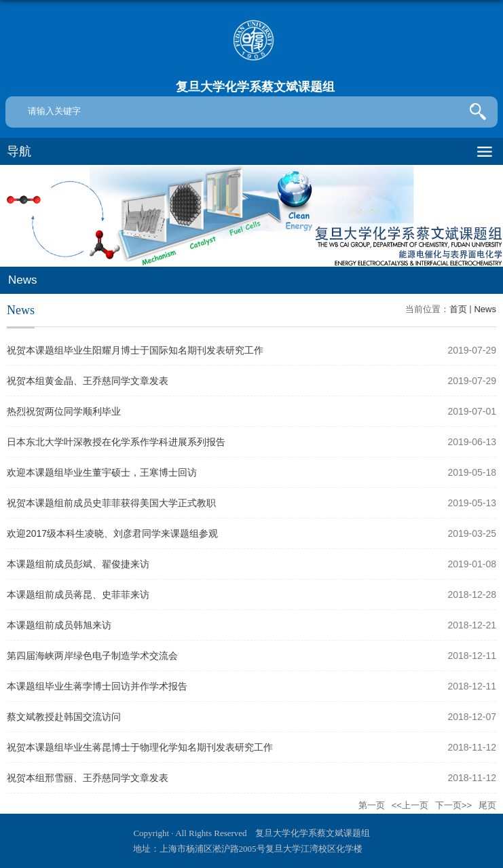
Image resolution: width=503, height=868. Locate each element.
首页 (458, 309)
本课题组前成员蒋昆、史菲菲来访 (78, 595)
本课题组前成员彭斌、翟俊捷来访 (78, 564)
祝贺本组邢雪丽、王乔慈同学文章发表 (88, 778)
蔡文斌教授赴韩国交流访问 (64, 717)
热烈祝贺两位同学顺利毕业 (64, 411)
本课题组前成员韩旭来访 (59, 625)
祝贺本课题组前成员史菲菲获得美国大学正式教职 (111, 503)
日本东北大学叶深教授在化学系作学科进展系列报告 (116, 442)
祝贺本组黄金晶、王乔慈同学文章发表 (88, 381)
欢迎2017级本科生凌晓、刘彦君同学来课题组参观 (112, 533)
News (485, 309)
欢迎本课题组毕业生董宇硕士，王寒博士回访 (102, 472)
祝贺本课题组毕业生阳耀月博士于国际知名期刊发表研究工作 (135, 350)
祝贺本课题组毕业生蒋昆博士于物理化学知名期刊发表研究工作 (140, 747)
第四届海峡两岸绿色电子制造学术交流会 (92, 656)
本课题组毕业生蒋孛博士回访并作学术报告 (97, 686)
